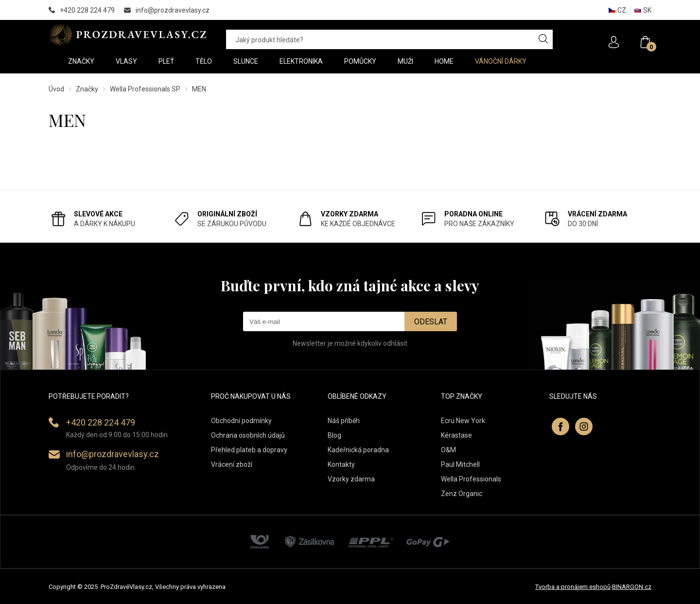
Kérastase (456, 435)
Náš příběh (344, 421)
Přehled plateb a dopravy (249, 450)
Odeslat (431, 322)
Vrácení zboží (232, 464)
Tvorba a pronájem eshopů (573, 587)
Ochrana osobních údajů (248, 435)
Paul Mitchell (460, 464)
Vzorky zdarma (351, 479)
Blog (334, 435)
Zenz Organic (462, 494)
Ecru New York (463, 421)
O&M (448, 450)
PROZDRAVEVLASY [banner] (128, 35)
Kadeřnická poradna (358, 450)
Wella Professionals (471, 479)
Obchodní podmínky (241, 421)
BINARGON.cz (632, 587)
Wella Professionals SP (145, 89)
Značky (87, 89)
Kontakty (341, 464)
